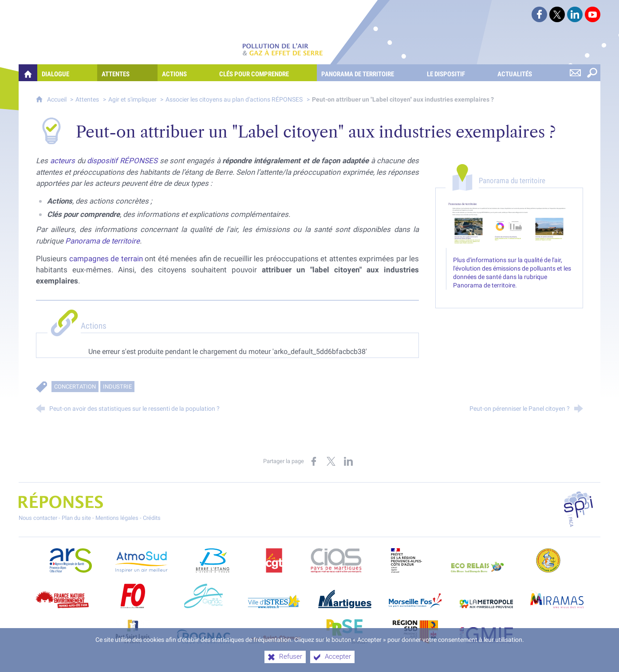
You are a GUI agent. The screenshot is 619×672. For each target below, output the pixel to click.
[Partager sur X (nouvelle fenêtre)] (331, 461)
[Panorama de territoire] (369, 73)
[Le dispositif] (458, 73)
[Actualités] (526, 73)
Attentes (87, 100)
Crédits (152, 518)
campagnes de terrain (106, 259)
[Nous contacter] (575, 73)
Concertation (75, 387)
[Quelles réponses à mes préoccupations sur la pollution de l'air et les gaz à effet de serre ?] (28, 73)
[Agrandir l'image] (509, 224)
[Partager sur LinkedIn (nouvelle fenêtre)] (348, 461)
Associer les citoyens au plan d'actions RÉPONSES (234, 100)
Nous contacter (38, 518)
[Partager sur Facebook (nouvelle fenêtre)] (314, 461)
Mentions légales (117, 518)
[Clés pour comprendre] (266, 73)
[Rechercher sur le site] (592, 73)
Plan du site (76, 518)
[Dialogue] (67, 73)
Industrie (117, 387)
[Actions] (186, 73)
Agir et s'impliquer (133, 100)
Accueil (57, 100)
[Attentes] (127, 73)
